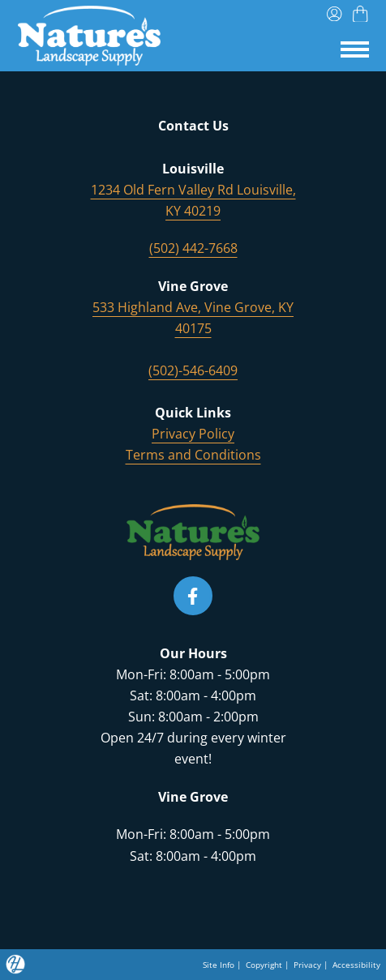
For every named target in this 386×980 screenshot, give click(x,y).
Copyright (264, 965)
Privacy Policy (193, 434)
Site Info (219, 965)
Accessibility (356, 965)
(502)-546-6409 (193, 370)
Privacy (307, 965)
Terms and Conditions (193, 455)
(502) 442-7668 (193, 248)
